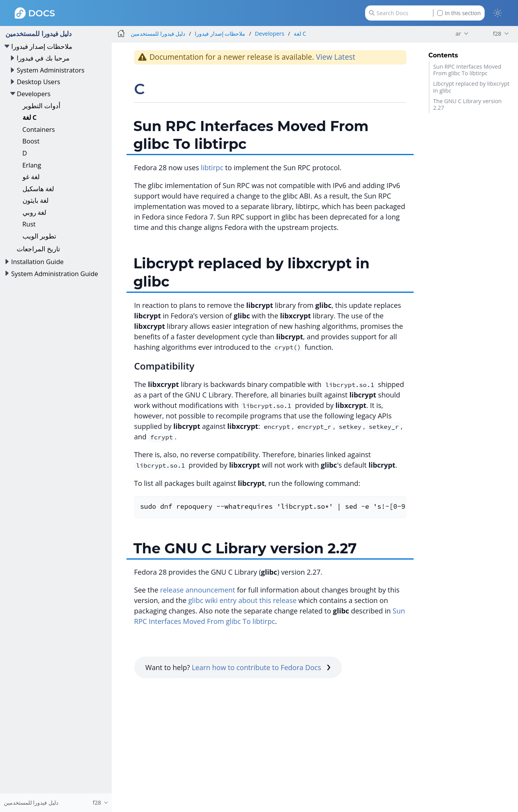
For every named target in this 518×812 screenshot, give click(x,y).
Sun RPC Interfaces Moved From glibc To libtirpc (467, 70)
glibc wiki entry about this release (242, 600)
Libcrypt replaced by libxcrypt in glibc (471, 87)
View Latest (335, 57)
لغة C (30, 117)
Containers (39, 129)
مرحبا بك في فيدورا (43, 58)
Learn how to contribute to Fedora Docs (261, 667)
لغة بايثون (36, 200)
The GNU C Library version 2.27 (467, 104)
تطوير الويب (39, 236)
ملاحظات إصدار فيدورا (42, 46)
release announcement (198, 590)
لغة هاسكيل (38, 189)
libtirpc (212, 168)
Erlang (32, 165)
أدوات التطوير (42, 106)
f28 (497, 34)
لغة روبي (34, 212)
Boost (31, 141)
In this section (459, 13)
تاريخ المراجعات (38, 249)
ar (458, 34)
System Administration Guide (55, 274)
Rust (29, 224)
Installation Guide (37, 262)
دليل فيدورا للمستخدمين (39, 34)
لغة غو (31, 177)
